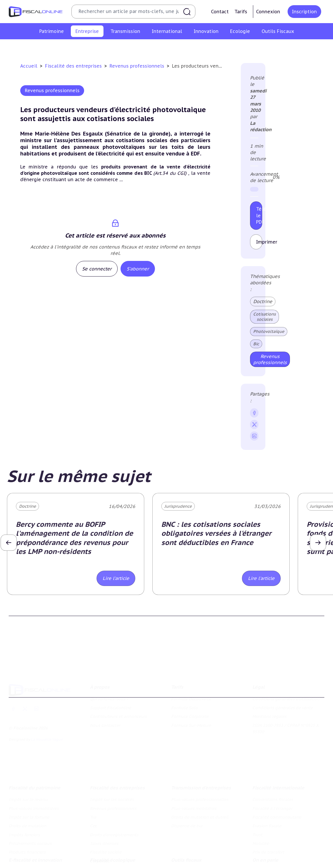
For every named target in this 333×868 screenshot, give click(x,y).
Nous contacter (105, 701)
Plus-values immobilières (34, 775)
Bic (256, 344)
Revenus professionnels (99, 47)
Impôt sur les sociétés (46, 47)
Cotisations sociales (264, 317)
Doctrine (263, 301)
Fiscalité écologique (113, 834)
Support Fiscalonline (110, 684)
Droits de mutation (27, 793)
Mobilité (261, 810)
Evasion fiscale (267, 793)
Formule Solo (184, 684)
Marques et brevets (27, 864)
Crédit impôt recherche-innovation (43, 846)
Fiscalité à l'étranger (272, 775)
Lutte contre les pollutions (117, 846)
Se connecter (97, 269)
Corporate (300, 47)
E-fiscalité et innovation (35, 834)
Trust (257, 802)
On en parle (265, 834)
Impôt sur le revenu (28, 767)
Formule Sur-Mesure (191, 701)
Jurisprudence (178, 506)
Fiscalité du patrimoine (35, 755)
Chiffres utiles (185, 846)
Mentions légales (269, 692)
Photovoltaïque (269, 331)
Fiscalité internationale (278, 755)
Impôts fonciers (24, 802)
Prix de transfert (268, 819)
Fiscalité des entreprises (74, 66)
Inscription (304, 12)
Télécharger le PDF (259, 215)
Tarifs (241, 12)
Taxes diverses (229, 47)
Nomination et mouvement (279, 846)
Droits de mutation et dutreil (200, 784)
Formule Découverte (191, 675)
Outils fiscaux (186, 834)
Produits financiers (27, 819)
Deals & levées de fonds (276, 855)
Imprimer (259, 242)
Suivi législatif (185, 864)
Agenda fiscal (184, 855)
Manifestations (267, 864)
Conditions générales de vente (283, 684)
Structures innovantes (30, 855)
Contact (220, 12)
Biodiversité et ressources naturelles (126, 855)
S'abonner (138, 269)
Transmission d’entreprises (201, 755)
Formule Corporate (190, 692)
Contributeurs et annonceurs (118, 692)
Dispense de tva (187, 793)
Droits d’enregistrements (183, 47)
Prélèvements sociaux (30, 810)
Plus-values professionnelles (200, 767)
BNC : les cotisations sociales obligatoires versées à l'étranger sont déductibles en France (216, 533)
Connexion (268, 12)
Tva (134, 47)
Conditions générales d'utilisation (286, 675)
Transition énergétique (112, 864)
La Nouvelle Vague (47, 715)
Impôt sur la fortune (29, 784)
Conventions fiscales (273, 767)
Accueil (29, 66)
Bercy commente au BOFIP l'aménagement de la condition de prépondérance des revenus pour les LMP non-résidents (74, 538)
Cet (147, 47)
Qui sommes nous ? (109, 675)
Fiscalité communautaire (277, 784)
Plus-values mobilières (194, 775)
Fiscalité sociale (267, 47)
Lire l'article (116, 578)
